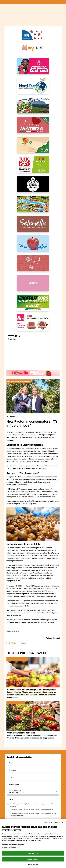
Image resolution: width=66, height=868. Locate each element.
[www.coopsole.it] (33, 324)
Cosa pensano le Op (15, 703)
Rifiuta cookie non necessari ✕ (54, 822)
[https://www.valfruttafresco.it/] (33, 147)
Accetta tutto (33, 853)
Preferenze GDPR (33, 865)
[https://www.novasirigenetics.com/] (33, 35)
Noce (23, 643)
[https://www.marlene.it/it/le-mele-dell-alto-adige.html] (33, 245)
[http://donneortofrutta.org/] (33, 285)
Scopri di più (12, 339)
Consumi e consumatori (17, 659)
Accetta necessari (33, 859)
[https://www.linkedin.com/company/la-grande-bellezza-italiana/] (33, 186)
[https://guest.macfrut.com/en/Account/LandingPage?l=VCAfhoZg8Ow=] (33, 304)
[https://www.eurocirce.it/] (33, 107)
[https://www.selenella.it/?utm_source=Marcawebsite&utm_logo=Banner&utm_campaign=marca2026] (33, 226)
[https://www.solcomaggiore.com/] (33, 265)
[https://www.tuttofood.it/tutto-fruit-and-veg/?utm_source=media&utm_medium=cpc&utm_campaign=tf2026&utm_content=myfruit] (33, 166)
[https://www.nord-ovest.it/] (33, 87)
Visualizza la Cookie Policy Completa (13, 844)
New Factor (12, 643)
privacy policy (18, 816)
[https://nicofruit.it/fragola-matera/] (33, 127)
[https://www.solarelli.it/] (33, 206)
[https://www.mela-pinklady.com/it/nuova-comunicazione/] (33, 68)
